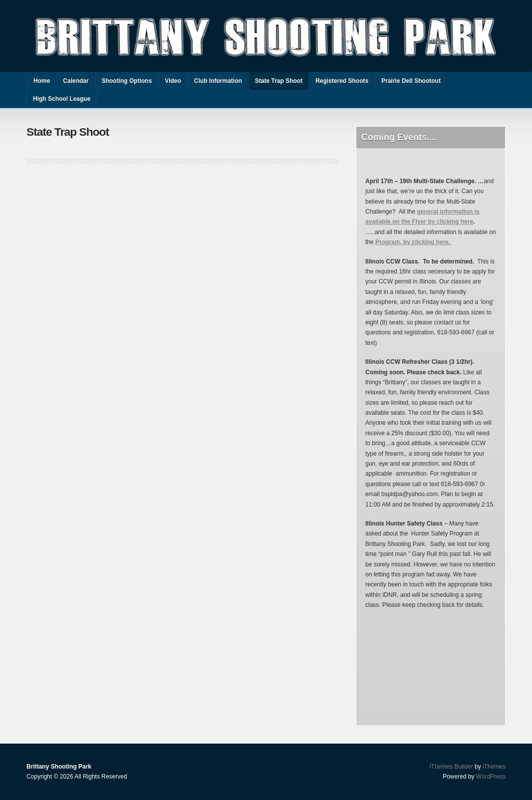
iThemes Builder (451, 767)
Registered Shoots (342, 81)
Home (42, 81)
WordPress (491, 777)
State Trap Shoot (279, 81)
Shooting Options (127, 81)
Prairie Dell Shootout (411, 81)
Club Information (218, 81)
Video (173, 81)
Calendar (76, 81)
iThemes (494, 767)
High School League (62, 99)
